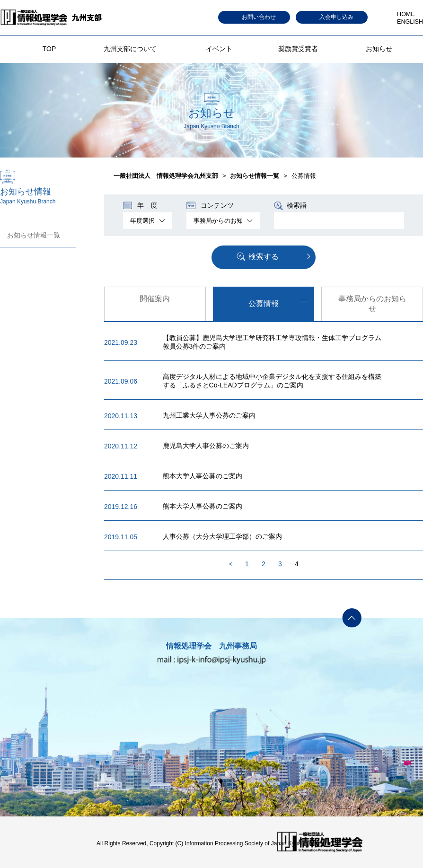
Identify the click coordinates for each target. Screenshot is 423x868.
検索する (264, 257)
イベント (219, 49)
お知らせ (379, 49)
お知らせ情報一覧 (34, 235)
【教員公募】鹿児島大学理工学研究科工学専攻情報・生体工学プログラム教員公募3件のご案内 (272, 342)
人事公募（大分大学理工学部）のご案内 (222, 536)
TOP (49, 49)
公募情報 (264, 303)
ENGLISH (410, 22)
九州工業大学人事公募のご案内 (209, 415)
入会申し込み (336, 17)
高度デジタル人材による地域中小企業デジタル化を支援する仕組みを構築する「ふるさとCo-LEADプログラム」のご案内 (272, 381)
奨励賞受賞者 (298, 49)
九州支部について (130, 49)
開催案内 (155, 299)
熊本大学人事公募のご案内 (203, 476)
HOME (406, 14)
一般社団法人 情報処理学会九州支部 (166, 176)
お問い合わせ (259, 17)
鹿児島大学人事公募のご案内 (206, 446)
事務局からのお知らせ (372, 304)
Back (231, 564)
